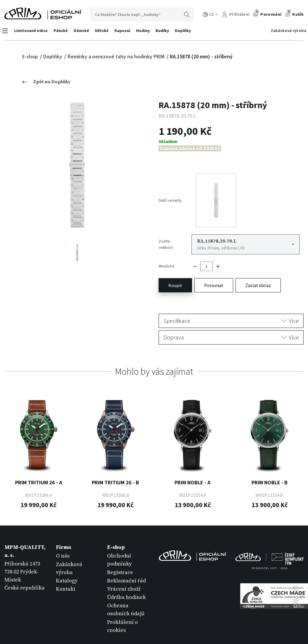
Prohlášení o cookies (122, 608)
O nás (63, 538)
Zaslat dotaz (258, 267)
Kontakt (66, 572)
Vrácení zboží (124, 572)
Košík (294, 14)
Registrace (120, 555)
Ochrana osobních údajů (126, 592)
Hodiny (146, 31)
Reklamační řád (126, 563)
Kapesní (125, 31)
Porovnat (214, 267)
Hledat (187, 15)
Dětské (104, 31)
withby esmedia (286, 629)
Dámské (84, 31)
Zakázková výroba (286, 31)
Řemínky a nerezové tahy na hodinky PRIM (117, 56)
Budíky (165, 31)
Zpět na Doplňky (46, 82)
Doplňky (186, 31)
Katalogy (67, 563)
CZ (211, 14)
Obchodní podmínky (119, 542)
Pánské (63, 31)
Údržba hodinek (126, 580)
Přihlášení (236, 14)
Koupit (175, 267)
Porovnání (267, 14)
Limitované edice (34, 31)
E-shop (31, 56)
